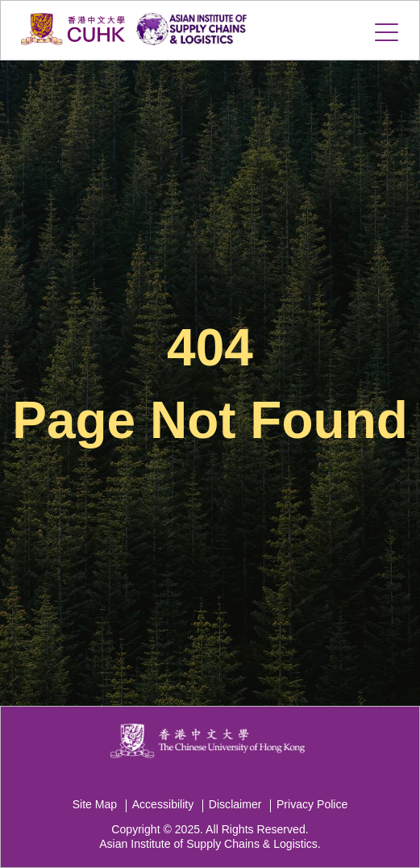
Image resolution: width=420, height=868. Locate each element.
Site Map (95, 804)
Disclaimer (235, 804)
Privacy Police (312, 804)
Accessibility (163, 804)
